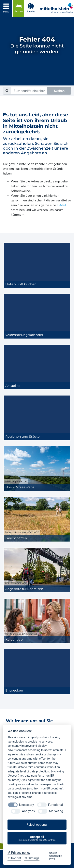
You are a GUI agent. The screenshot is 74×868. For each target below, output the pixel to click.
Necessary (27, 805)
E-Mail (61, 205)
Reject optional (37, 825)
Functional (55, 805)
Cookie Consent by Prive (56, 856)
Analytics (28, 811)
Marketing (56, 811)
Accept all (37, 838)
